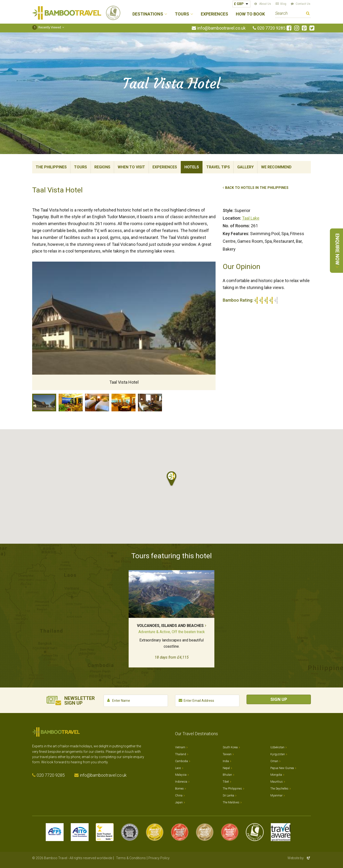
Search (308, 14)
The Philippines (51, 167)
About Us (265, 4)
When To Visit (131, 167)
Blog (283, 4)
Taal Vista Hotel (44, 403)
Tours (81, 167)
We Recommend (276, 167)
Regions (102, 167)
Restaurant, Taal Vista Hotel (124, 403)
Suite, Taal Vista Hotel (150, 403)
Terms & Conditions (131, 858)
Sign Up (279, 699)
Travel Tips (218, 167)
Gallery (245, 167)
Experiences (214, 14)
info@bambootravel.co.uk (221, 28)
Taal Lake (251, 218)
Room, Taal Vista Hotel (97, 403)
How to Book (250, 14)
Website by (299, 858)
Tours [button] (182, 14)
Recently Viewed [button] (47, 27)
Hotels (192, 167)
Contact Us (303, 4)
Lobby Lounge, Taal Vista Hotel (71, 403)
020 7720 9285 (271, 28)
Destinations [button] (148, 14)
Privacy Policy (159, 858)
